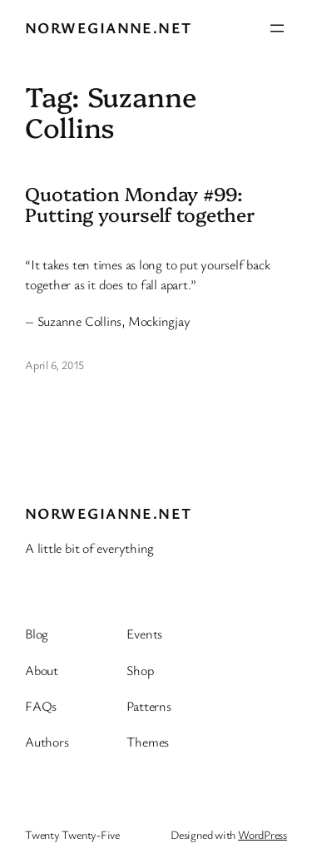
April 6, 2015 (54, 365)
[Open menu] (277, 28)
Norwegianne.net (109, 27)
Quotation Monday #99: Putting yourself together (140, 204)
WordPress (262, 834)
